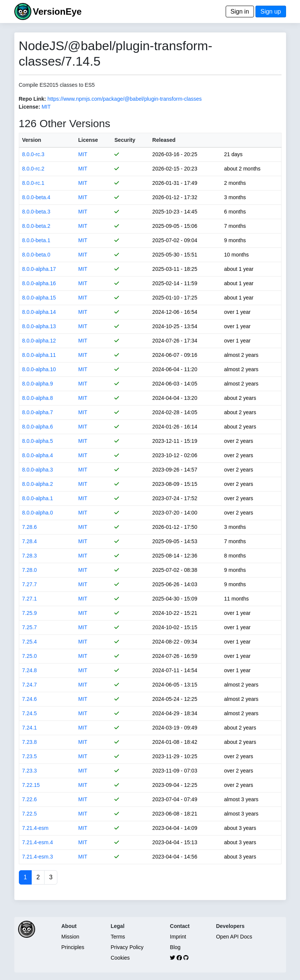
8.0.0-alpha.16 (39, 283)
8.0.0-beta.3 (36, 212)
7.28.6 (30, 527)
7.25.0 (30, 656)
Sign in (240, 12)
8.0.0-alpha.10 (39, 369)
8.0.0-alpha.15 (39, 298)
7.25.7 (30, 627)
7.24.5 (30, 713)
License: (30, 107)
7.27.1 (30, 599)
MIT (46, 107)
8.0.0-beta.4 (36, 197)
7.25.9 (30, 613)
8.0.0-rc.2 (33, 169)
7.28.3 (30, 556)
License (88, 140)
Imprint (178, 937)
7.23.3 (30, 771)
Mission (70, 937)
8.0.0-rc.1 (33, 183)
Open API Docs (234, 937)
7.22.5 (30, 814)
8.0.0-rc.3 (33, 154)
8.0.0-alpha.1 (38, 498)
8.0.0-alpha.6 (38, 427)
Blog (175, 947)
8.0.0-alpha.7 (38, 412)
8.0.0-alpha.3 (38, 470)
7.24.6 (30, 699)
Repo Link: (32, 99)
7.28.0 (30, 570)
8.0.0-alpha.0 (38, 513)
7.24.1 (30, 728)
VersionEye (57, 12)
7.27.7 (30, 584)
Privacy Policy (127, 947)
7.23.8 (30, 742)
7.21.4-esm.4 (38, 842)
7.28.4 (30, 541)
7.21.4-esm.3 (38, 857)
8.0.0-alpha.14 (39, 312)
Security (125, 140)
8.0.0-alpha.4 (38, 455)
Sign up (271, 12)
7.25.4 (30, 642)
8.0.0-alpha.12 (39, 341)
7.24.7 (30, 685)
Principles (73, 947)
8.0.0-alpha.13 (39, 326)
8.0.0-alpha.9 (38, 384)
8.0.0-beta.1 (36, 240)
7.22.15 (31, 785)
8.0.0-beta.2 (36, 226)
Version (32, 140)
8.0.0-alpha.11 (39, 355)
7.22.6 (30, 799)
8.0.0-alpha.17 (39, 269)
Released (164, 140)
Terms (118, 937)
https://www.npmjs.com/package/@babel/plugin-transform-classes (125, 99)
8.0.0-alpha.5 (38, 441)
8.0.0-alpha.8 (38, 398)
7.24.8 (30, 670)
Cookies (120, 958)
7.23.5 (30, 756)
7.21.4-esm (35, 828)
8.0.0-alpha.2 (38, 484)
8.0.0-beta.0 (36, 255)
